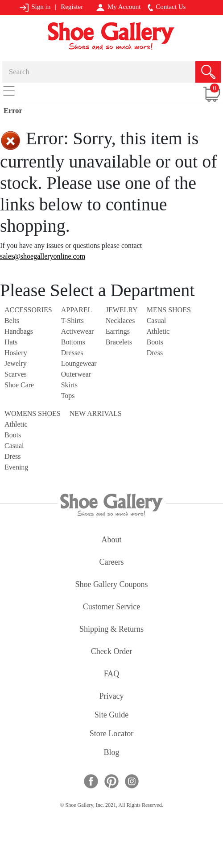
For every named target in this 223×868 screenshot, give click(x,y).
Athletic (158, 331)
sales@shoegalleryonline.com (43, 256)
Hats (11, 342)
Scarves (16, 374)
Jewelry (16, 363)
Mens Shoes (169, 310)
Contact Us (167, 7)
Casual (157, 321)
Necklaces (120, 321)
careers (112, 563)
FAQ (112, 674)
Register (72, 7)
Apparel (77, 310)
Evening (16, 467)
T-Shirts (72, 321)
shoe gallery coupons (112, 585)
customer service (111, 607)
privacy (112, 697)
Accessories (28, 310)
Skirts (69, 385)
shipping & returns (111, 630)
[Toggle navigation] (9, 90)
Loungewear (79, 363)
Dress (155, 353)
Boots (155, 342)
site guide (112, 715)
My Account (118, 7)
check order (111, 652)
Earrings (118, 331)
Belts (12, 321)
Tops (68, 396)
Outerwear (76, 374)
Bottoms (73, 342)
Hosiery (16, 353)
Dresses (72, 353)
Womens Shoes (33, 413)
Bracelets (119, 342)
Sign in (35, 7)
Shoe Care (19, 385)
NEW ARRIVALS (96, 413)
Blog (111, 753)
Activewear (78, 331)
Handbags (19, 331)
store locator (111, 734)
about (112, 540)
